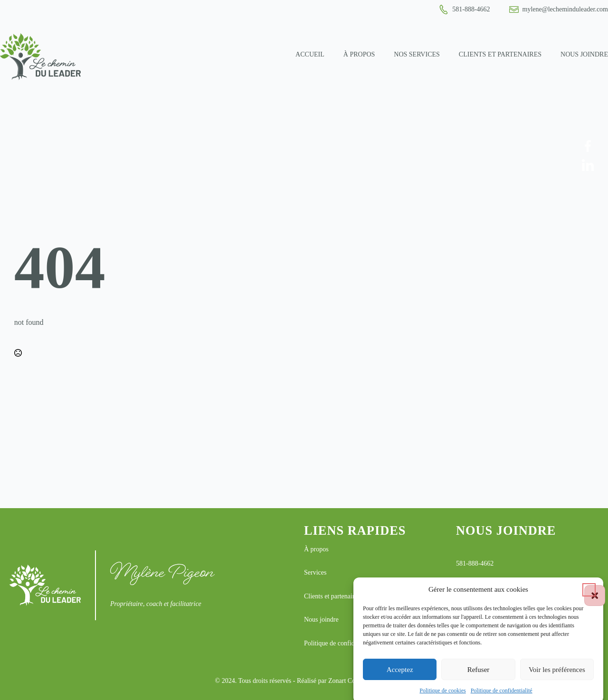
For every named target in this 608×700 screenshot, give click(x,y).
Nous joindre (584, 54)
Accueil (310, 54)
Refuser (479, 675)
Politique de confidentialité (502, 697)
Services (315, 572)
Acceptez (400, 675)
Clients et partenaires (500, 54)
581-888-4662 (475, 563)
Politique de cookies (442, 697)
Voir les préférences (557, 675)
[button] (589, 596)
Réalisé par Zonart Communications (345, 681)
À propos (359, 54)
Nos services (417, 54)
